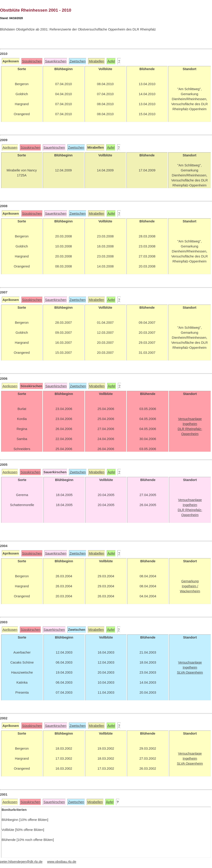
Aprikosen (10, 148)
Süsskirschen (32, 61)
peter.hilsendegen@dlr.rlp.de (21, 862)
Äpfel (111, 61)
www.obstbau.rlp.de (62, 862)
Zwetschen (78, 61)
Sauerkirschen (56, 61)
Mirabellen (96, 61)
